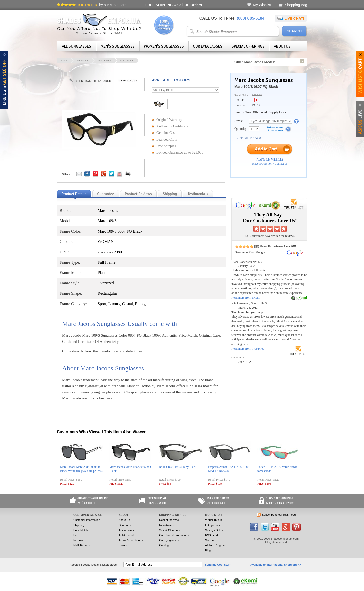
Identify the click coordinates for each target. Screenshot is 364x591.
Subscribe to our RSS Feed (279, 515)
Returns (78, 540)
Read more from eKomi (246, 298)
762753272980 (110, 252)
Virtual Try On (213, 520)
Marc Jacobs (104, 60)
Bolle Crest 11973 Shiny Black (178, 467)
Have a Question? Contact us (270, 164)
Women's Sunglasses (164, 46)
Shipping (79, 525)
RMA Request (82, 545)
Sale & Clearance (170, 530)
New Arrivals (167, 525)
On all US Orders (174, 5)
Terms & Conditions (131, 540)
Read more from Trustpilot (247, 349)
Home (64, 60)
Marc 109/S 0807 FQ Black (256, 87)
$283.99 (257, 95)
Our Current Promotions (174, 535)
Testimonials (126, 530)
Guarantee (125, 525)
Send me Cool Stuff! (218, 565)
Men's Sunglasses (118, 46)
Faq (76, 535)
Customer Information (87, 520)
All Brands (82, 60)
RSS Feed (211, 535)
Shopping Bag (296, 5)
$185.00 (260, 100)
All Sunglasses (77, 46)
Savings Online (214, 530)
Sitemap (210, 540)
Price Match (81, 530)
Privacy (123, 545)
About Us (282, 46)
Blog (208, 550)
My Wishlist (262, 5)
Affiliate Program (215, 545)
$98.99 (256, 105)
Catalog (164, 545)
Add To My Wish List (270, 160)
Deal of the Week (170, 520)
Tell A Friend (126, 535)
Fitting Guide (213, 525)
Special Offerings (248, 46)
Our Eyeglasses (208, 46)
